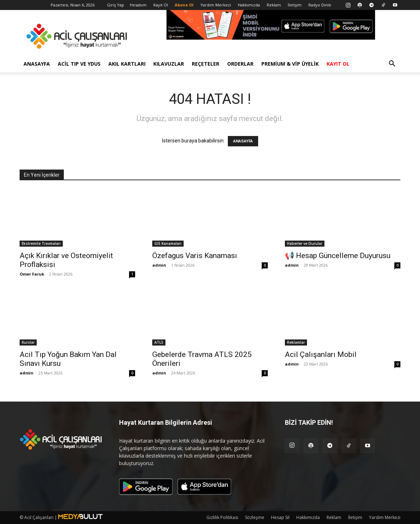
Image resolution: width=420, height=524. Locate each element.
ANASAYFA (243, 141)
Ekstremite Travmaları (41, 243)
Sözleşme (255, 517)
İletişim (295, 5)
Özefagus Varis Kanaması (195, 256)
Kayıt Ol (161, 5)
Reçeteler (206, 64)
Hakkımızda (249, 5)
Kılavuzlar (169, 64)
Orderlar (240, 64)
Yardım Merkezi (216, 5)
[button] (392, 64)
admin (159, 265)
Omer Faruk (32, 274)
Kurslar (28, 342)
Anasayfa (37, 64)
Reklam (274, 5)
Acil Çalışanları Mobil (321, 354)
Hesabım (138, 5)
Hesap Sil (280, 517)
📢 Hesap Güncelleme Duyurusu (338, 256)
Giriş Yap (116, 5)
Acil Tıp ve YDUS (79, 64)
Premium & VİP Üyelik (290, 64)
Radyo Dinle (320, 5)
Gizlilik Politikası (222, 517)
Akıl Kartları (127, 64)
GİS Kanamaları (168, 243)
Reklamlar (296, 342)
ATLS (159, 342)
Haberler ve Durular (305, 243)
